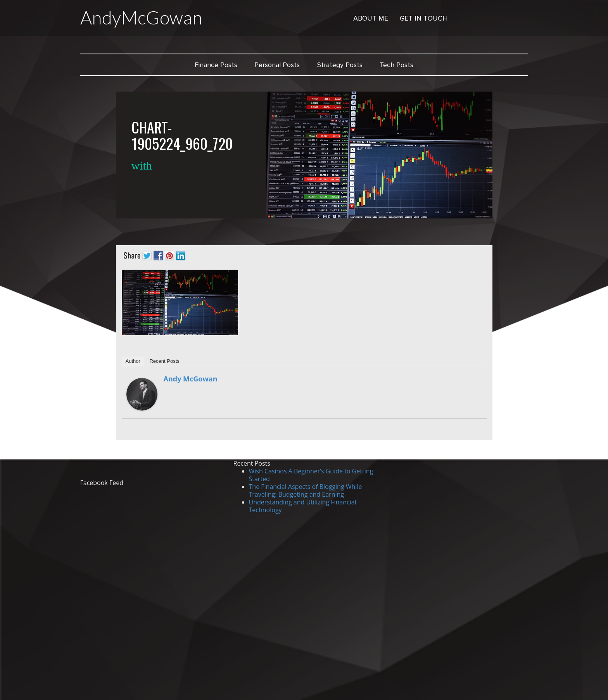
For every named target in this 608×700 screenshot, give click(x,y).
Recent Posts (164, 361)
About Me (371, 18)
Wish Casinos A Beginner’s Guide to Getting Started (311, 475)
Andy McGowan (191, 379)
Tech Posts (396, 65)
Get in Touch (424, 18)
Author (133, 361)
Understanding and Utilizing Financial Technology (303, 506)
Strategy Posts (340, 65)
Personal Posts (277, 65)
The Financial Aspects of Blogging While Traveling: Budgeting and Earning (306, 490)
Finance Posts (216, 65)
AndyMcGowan (141, 17)
